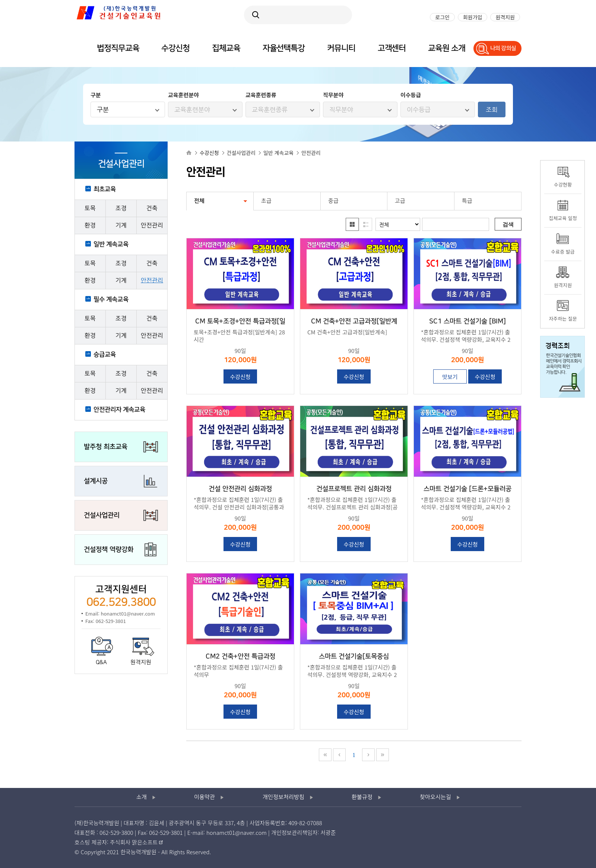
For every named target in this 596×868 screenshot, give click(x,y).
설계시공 (96, 481)
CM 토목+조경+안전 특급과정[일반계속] (240, 322)
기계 (121, 225)
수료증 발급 (563, 252)
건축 (152, 208)
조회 (492, 109)
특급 (467, 201)
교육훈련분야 (192, 109)
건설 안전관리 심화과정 (240, 489)
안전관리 (152, 225)
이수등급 (419, 109)
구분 (103, 109)
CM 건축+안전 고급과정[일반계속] (354, 322)
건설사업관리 (102, 515)
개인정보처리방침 (283, 797)
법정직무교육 (118, 48)
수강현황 (563, 185)
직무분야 (341, 109)
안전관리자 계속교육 (119, 410)
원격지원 (141, 662)
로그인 (442, 17)
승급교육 (105, 354)
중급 (333, 201)
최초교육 (105, 189)
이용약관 (205, 797)
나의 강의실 (503, 48)
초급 (266, 201)
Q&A (101, 662)
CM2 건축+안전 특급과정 (240, 656)
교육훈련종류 (270, 109)
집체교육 (226, 48)
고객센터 (392, 48)
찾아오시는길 (435, 797)
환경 (90, 225)
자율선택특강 (284, 48)
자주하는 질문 (563, 319)
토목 (90, 208)
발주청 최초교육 (106, 447)
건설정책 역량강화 (109, 550)
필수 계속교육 (111, 299)
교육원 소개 (446, 48)
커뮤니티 (341, 48)
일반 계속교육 (111, 244)
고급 (400, 201)
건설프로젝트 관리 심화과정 (354, 489)
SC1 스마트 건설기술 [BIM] (467, 321)
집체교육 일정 (563, 218)
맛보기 (450, 377)
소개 (142, 797)
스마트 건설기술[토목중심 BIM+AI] (354, 657)
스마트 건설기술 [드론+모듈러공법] (467, 490)
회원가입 (473, 17)
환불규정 (362, 797)
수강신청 (240, 377)
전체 (199, 201)
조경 (121, 208)
